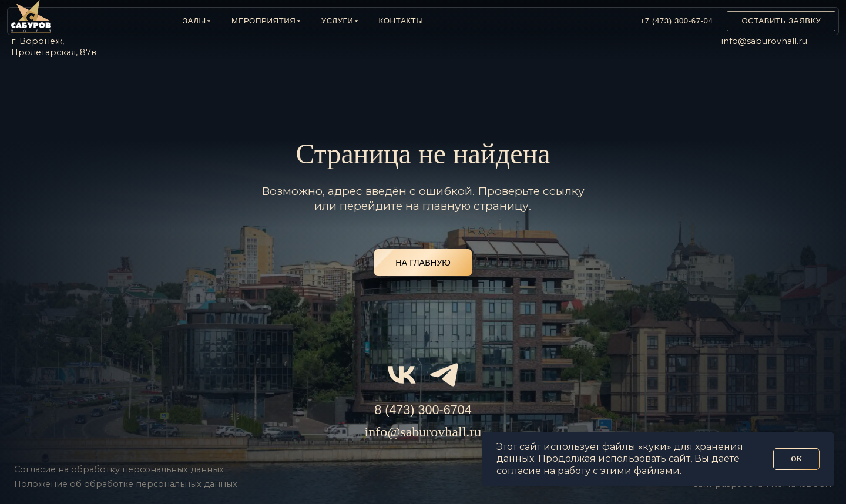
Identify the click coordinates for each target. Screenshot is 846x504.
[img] (568, 21)
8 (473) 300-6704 (423, 410)
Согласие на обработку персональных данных (119, 469)
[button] (197, 21)
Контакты (401, 21)
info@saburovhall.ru (764, 41)
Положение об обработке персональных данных (126, 484)
